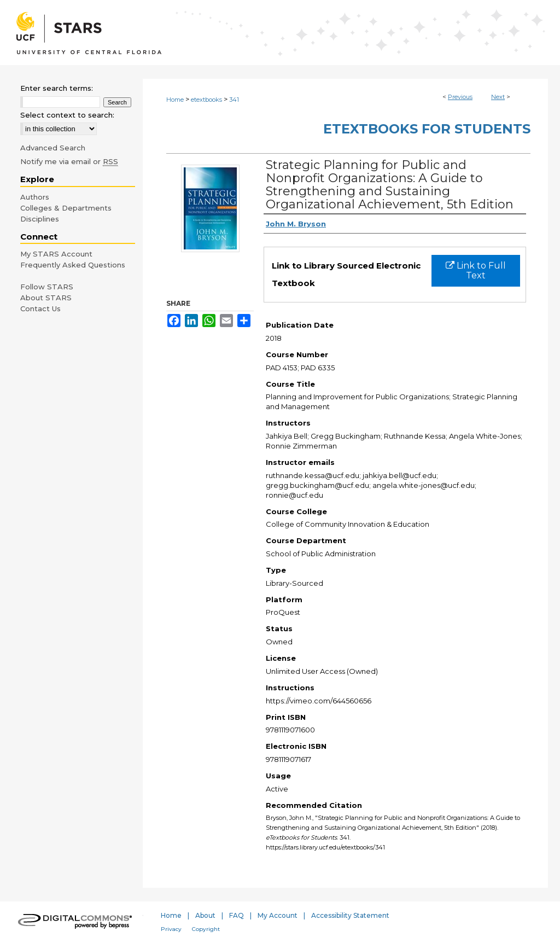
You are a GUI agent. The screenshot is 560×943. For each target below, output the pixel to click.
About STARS (46, 298)
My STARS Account (56, 254)
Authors (35, 197)
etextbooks (206, 100)
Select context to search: (67, 115)
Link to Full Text (476, 270)
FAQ (237, 915)
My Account (278, 915)
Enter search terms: (57, 88)
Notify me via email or (69, 161)
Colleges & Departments (66, 208)
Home (175, 100)
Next (498, 97)
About (205, 915)
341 (234, 100)
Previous (460, 97)
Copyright (206, 929)
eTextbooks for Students (427, 129)
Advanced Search (53, 148)
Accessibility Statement (350, 915)
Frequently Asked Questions (73, 265)
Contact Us (40, 308)
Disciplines (40, 219)
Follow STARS (47, 287)
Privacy (171, 929)
